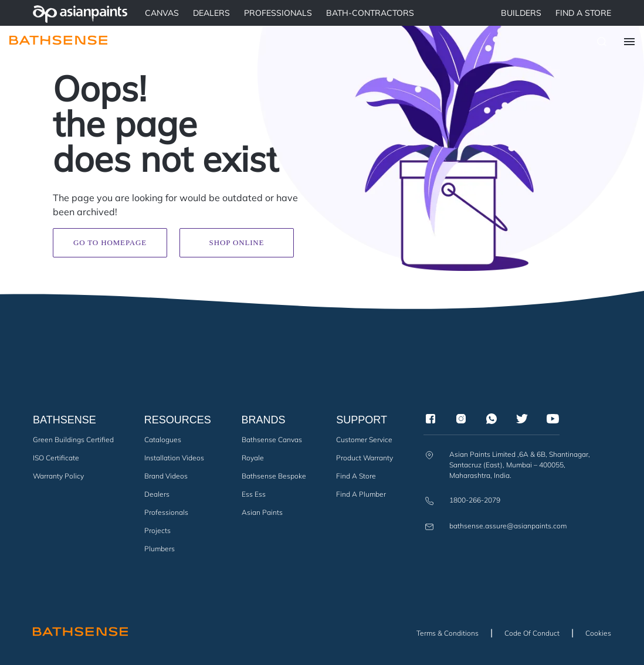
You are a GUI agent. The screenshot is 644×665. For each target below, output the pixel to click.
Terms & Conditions (448, 633)
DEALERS (211, 13)
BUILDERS (521, 13)
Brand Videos (166, 476)
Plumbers (160, 549)
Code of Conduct (532, 633)
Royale (253, 458)
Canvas (162, 13)
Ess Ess (254, 494)
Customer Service (364, 440)
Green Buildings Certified (73, 440)
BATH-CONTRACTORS (370, 13)
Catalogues (163, 440)
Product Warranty (365, 458)
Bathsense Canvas (272, 440)
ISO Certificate (56, 458)
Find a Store (583, 13)
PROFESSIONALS (278, 13)
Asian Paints (262, 512)
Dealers (157, 494)
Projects (157, 530)
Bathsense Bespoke (274, 476)
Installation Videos (174, 458)
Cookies (598, 633)
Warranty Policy (58, 476)
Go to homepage (110, 242)
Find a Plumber (361, 494)
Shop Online (237, 242)
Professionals (166, 512)
